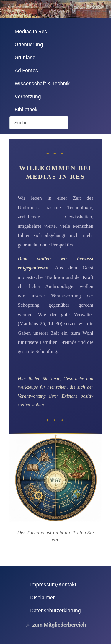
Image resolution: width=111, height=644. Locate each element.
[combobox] (39, 123)
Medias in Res (31, 32)
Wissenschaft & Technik (42, 84)
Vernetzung (28, 97)
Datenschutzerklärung (55, 611)
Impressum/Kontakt (53, 585)
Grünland (25, 58)
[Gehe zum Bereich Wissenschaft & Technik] (32, 497)
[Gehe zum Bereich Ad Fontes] (32, 465)
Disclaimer (42, 598)
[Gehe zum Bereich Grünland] (79, 465)
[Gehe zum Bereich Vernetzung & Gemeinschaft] (79, 497)
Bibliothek (26, 110)
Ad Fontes (26, 71)
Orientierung (29, 45)
